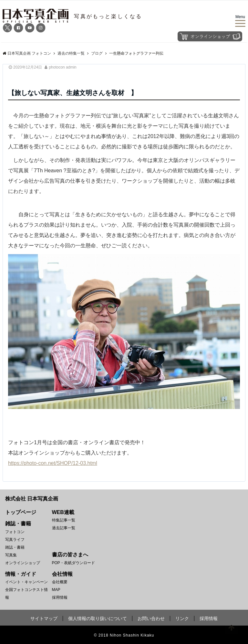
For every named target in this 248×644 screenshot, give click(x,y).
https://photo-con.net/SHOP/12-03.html (53, 463)
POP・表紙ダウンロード (73, 563)
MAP (56, 590)
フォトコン (15, 532)
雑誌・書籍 (15, 547)
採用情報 (60, 597)
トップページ (21, 512)
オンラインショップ (23, 563)
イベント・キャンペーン (26, 582)
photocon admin (62, 67)
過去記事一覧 (64, 528)
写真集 (11, 555)
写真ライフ (15, 540)
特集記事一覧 (64, 520)
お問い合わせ (151, 618)
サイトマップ (44, 618)
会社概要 (60, 582)
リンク (182, 618)
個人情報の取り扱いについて (98, 618)
